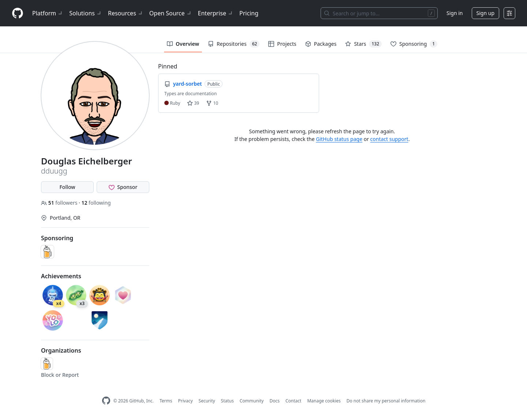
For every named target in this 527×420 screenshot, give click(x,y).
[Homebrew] (47, 364)
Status (227, 401)
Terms (166, 401)
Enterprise (216, 13)
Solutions (86, 13)
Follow (67, 187)
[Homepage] (18, 13)
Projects (282, 44)
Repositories (234, 44)
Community (252, 401)
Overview (183, 44)
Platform (48, 13)
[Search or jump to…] (379, 13)
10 (212, 103)
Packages (321, 44)
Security (207, 401)
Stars (363, 44)
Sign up (485, 13)
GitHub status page (339, 139)
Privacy (186, 401)
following (96, 203)
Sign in (455, 13)
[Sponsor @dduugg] (123, 187)
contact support (389, 139)
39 (193, 103)
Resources (126, 13)
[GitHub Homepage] (106, 401)
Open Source (171, 13)
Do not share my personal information (386, 401)
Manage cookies (324, 401)
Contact (293, 401)
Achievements (61, 276)
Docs (274, 401)
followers (60, 203)
